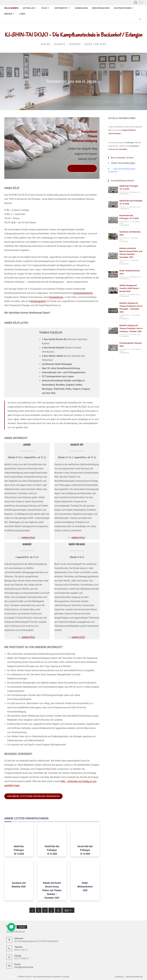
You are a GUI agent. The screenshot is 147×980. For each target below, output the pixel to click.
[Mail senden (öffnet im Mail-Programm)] (140, 3)
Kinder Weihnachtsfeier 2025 (85, 887)
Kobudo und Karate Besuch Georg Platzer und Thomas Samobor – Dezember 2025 (52, 890)
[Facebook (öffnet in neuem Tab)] (136, 3)
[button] (11, 927)
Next (68, 910)
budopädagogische (83, 293)
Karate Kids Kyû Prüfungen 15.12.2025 (85, 850)
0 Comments (124, 194)
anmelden (123, 149)
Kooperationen (56, 297)
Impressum (119, 977)
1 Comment (124, 242)
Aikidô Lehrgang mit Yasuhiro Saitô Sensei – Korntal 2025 (130, 288)
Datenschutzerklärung (134, 977)
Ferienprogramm (38, 301)
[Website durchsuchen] (140, 20)
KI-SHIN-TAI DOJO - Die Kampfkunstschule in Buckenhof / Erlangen (74, 35)
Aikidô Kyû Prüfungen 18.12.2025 (19, 850)
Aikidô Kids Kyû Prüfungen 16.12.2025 (52, 850)
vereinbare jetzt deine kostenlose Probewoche (82, 168)
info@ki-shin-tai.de (24, 967)
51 (58, 910)
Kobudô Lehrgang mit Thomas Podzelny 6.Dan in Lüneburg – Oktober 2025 (131, 328)
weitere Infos (28, 538)
